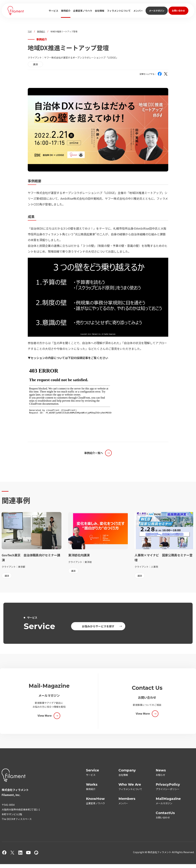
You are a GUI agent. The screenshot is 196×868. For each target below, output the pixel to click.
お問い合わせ (178, 11)
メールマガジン (157, 11)
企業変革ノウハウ (83, 11)
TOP (30, 31)
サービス (53, 11)
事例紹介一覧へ (94, 453)
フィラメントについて (119, 11)
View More (45, 715)
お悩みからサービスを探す (98, 626)
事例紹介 (66, 11)
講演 (35, 64)
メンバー (138, 11)
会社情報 (100, 11)
